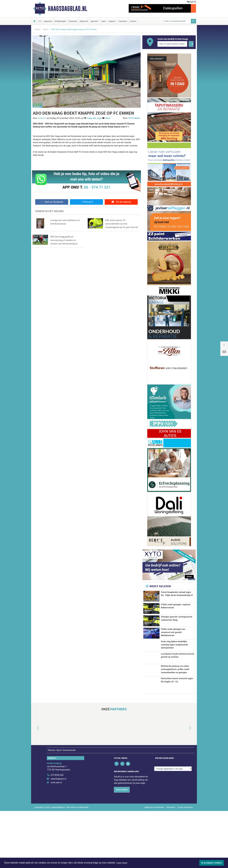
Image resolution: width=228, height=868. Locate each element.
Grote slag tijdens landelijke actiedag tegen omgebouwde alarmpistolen (174, 674)
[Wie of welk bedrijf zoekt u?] (172, 44)
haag (89, 118)
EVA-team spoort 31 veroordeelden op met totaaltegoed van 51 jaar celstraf (122, 224)
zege (99, 118)
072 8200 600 (57, 832)
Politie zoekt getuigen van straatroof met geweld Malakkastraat (173, 654)
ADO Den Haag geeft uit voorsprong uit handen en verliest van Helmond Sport (64, 240)
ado (94, 118)
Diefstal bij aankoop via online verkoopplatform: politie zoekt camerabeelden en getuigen (175, 715)
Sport (104, 21)
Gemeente (73, 21)
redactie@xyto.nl (58, 836)
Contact (133, 21)
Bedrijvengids (60, 21)
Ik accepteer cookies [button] (212, 863)
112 (40, 21)
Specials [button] (94, 21)
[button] (35, 785)
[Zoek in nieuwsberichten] (177, 21)
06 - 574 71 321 (97, 187)
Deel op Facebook (52, 202)
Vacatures (123, 21)
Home (37, 29)
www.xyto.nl (56, 840)
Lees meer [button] (122, 863)
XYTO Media (134, 118)
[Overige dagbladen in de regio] (173, 826)
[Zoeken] (194, 21)
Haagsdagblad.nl (68, 9)
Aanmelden (122, 847)
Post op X (86, 202)
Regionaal (84, 21)
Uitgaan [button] (112, 21)
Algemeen (48, 21)
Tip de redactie (121, 202)
